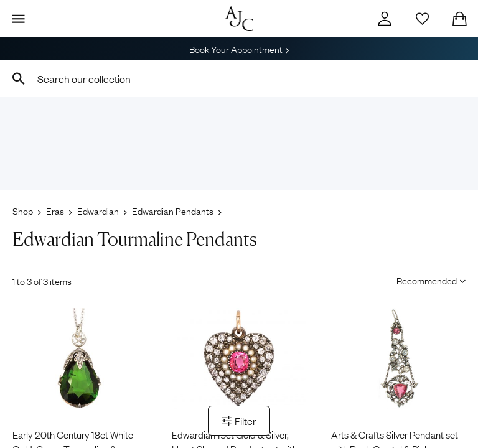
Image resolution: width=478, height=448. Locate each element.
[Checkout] (459, 19)
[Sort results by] (427, 280)
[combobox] (239, 78)
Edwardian (99, 210)
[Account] (385, 19)
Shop (23, 210)
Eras (55, 210)
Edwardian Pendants (174, 210)
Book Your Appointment (239, 49)
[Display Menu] (19, 19)
